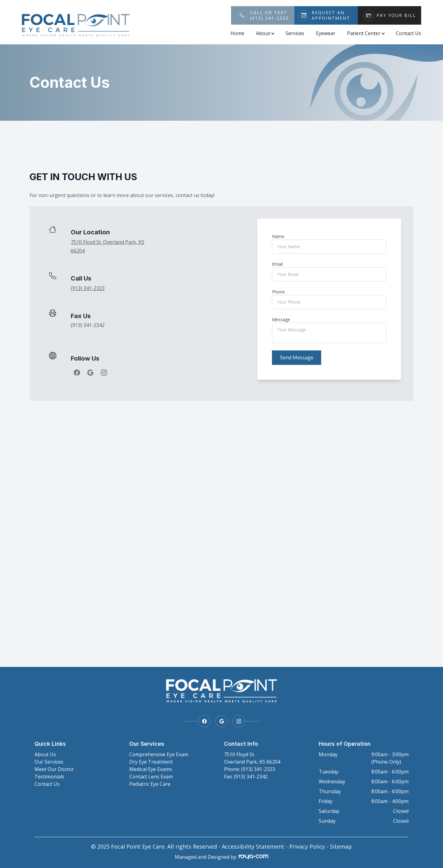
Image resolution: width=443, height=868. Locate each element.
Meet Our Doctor (54, 769)
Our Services (49, 762)
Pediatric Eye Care (150, 784)
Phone (278, 292)
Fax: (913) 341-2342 (246, 777)
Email (277, 264)
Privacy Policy (307, 846)
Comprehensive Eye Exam (159, 754)
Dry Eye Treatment (151, 762)
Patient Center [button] (366, 33)
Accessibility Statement (253, 846)
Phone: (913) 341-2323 (249, 769)
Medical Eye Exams (151, 769)
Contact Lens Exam (151, 777)
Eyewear (326, 33)
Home (237, 33)
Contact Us (409, 33)
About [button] (265, 33)
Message (281, 319)
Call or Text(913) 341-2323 (269, 15)
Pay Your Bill (396, 15)
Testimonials (49, 777)
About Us (45, 754)
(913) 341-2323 (88, 288)
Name (278, 236)
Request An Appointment (331, 15)
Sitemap (341, 846)
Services (295, 33)
